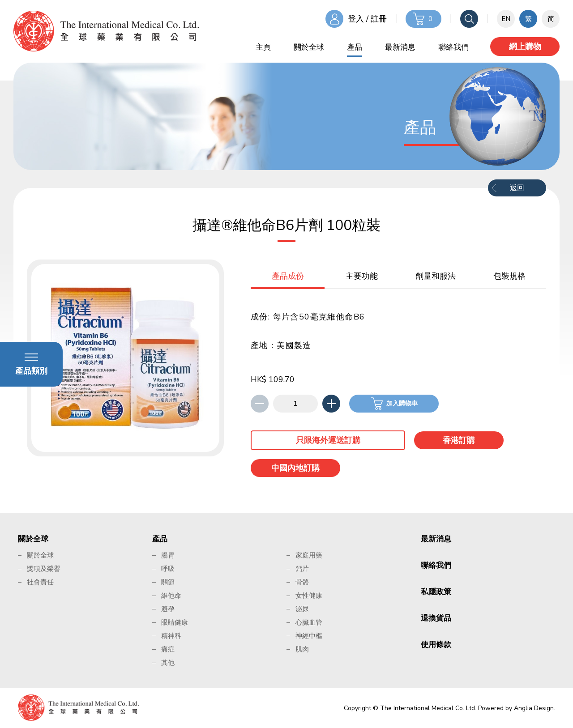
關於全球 (309, 47)
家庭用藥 (309, 555)
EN (506, 19)
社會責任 (40, 582)
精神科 (171, 636)
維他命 (171, 596)
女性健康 (309, 596)
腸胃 (168, 555)
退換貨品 (436, 618)
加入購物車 (402, 403)
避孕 (168, 609)
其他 (168, 663)
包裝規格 (509, 276)
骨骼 (302, 582)
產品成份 (288, 276)
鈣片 (302, 569)
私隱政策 (436, 592)
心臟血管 (309, 622)
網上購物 (525, 47)
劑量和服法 (436, 276)
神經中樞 (309, 636)
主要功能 (362, 276)
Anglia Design (534, 708)
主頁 (263, 47)
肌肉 (302, 649)
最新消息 (400, 47)
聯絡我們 (453, 47)
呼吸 (168, 569)
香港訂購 (459, 440)
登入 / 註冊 (367, 19)
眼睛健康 (175, 622)
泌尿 (302, 609)
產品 (355, 47)
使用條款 (436, 645)
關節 (168, 582)
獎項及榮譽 (44, 569)
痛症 (168, 649)
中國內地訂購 (295, 468)
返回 (517, 188)
